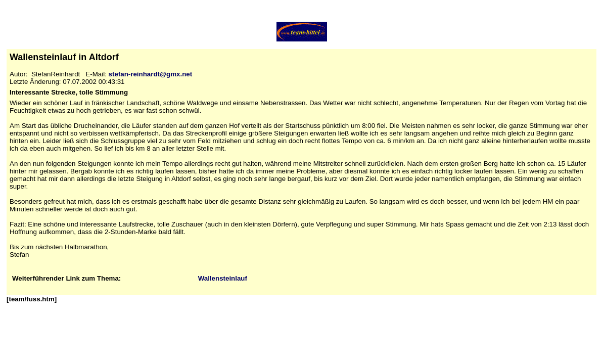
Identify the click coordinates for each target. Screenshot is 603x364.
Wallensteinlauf (223, 278)
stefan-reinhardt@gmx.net (151, 74)
